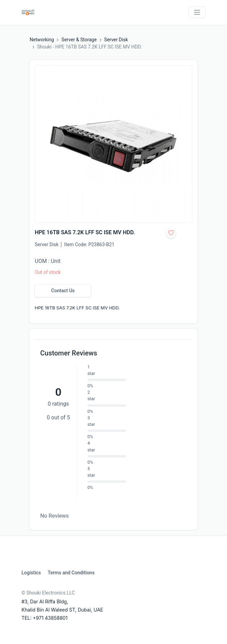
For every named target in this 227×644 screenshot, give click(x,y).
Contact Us (63, 291)
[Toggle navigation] (197, 12)
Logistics (31, 573)
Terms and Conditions (71, 573)
